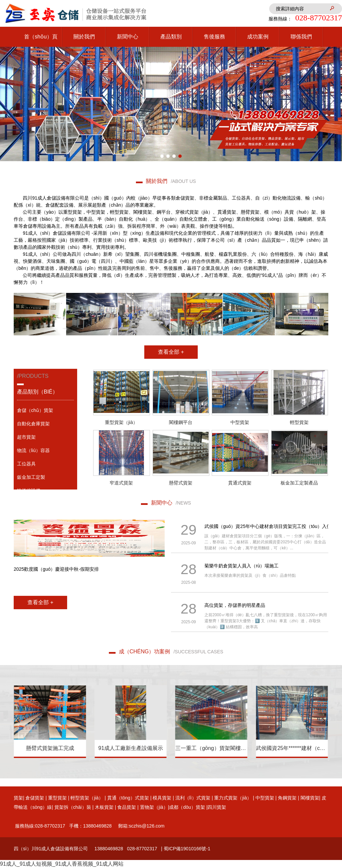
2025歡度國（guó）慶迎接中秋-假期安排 (56, 569)
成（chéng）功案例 (171, 652)
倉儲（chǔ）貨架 (35, 410)
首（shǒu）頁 (41, 37)
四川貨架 (217, 807)
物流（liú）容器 (33, 450)
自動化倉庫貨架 (33, 424)
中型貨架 (265, 798)
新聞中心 (128, 37)
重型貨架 (57, 798)
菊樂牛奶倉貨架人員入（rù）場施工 (241, 566)
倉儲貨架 (35, 798)
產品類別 (171, 37)
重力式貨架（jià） (233, 798)
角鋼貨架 (287, 798)
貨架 (18, 798)
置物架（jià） (154, 807)
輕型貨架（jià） (87, 798)
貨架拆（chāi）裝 (73, 807)
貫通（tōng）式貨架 (128, 798)
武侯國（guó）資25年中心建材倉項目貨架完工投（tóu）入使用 (270, 526)
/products (45, 388)
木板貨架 (104, 807)
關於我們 (84, 37)
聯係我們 (301, 37)
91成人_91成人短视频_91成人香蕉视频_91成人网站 (62, 864)
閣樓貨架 (310, 798)
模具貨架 (162, 798)
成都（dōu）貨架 (187, 807)
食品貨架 (126, 807)
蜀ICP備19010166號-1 (187, 849)
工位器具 (26, 464)
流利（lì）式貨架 (193, 798)
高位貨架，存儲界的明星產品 (235, 605)
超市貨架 (26, 437)
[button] (162, 156)
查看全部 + (171, 352)
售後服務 (214, 37)
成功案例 (258, 37)
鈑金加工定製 (31, 477)
